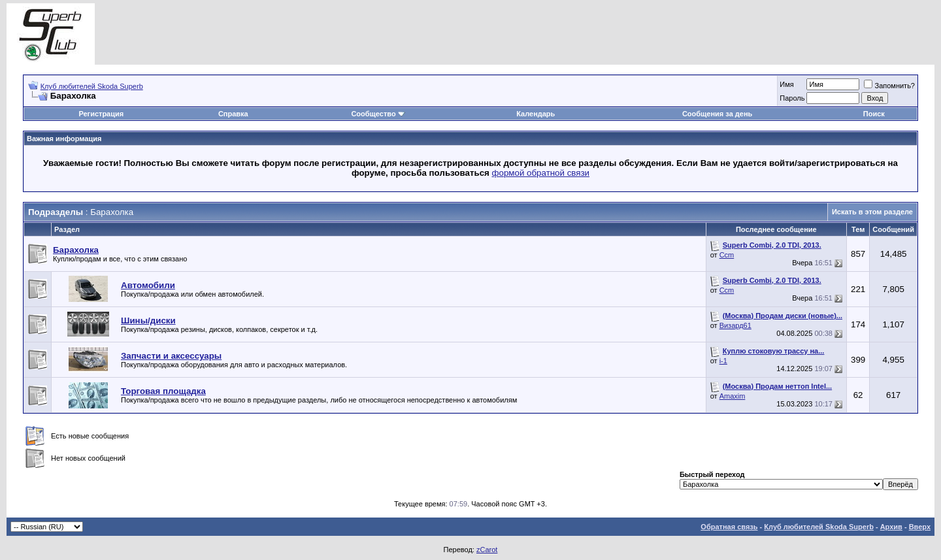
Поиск (874, 114)
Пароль (792, 98)
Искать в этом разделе (872, 212)
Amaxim (733, 396)
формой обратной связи (541, 173)
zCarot (487, 550)
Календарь (536, 114)
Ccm (727, 255)
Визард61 (735, 325)
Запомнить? (889, 86)
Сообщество (378, 114)
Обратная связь (729, 527)
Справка (233, 114)
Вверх (920, 527)
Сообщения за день (717, 114)
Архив (891, 527)
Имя (786, 84)
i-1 (723, 361)
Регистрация (101, 114)
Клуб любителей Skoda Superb (92, 86)
